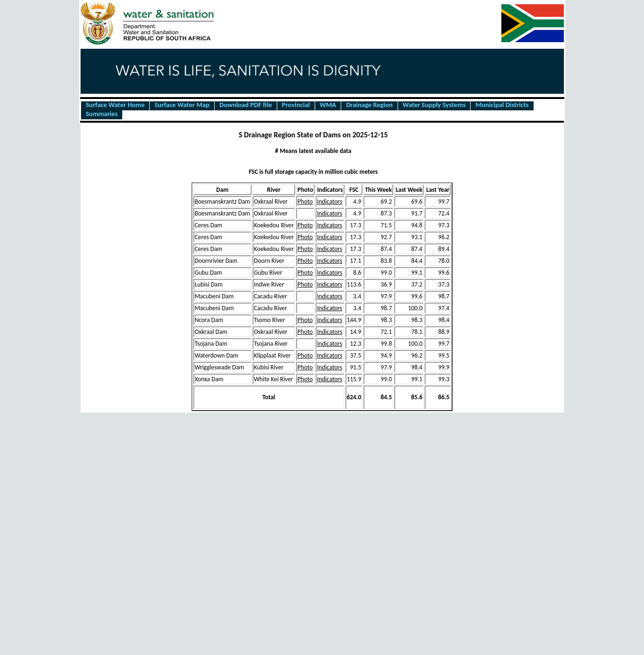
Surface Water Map (182, 105)
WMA (328, 105)
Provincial (296, 105)
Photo (305, 202)
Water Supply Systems (434, 105)
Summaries (102, 114)
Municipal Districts (502, 105)
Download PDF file (246, 105)
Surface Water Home (115, 105)
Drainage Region (369, 105)
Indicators (330, 202)
